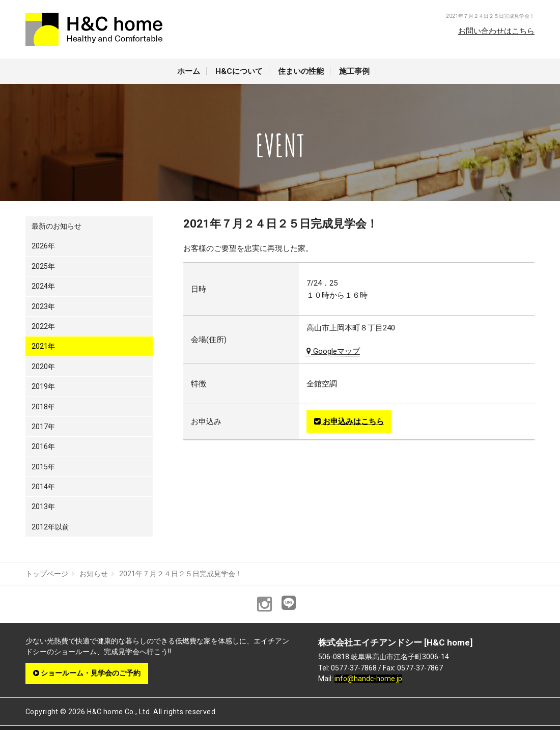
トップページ (47, 574)
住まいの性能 (301, 71)
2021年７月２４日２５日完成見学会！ (181, 574)
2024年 (43, 286)
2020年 (43, 367)
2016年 (43, 446)
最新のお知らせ (57, 226)
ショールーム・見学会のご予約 (87, 673)
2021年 (43, 346)
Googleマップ (333, 351)
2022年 (43, 326)
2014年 (43, 487)
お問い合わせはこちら (496, 31)
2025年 (43, 266)
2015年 (43, 467)
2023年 (43, 306)
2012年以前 (50, 527)
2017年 (43, 427)
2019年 (43, 386)
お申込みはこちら (349, 422)
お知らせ (94, 574)
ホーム (189, 71)
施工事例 (354, 71)
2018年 (43, 407)
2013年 (43, 507)
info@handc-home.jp (368, 679)
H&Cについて (239, 71)
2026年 (43, 246)
